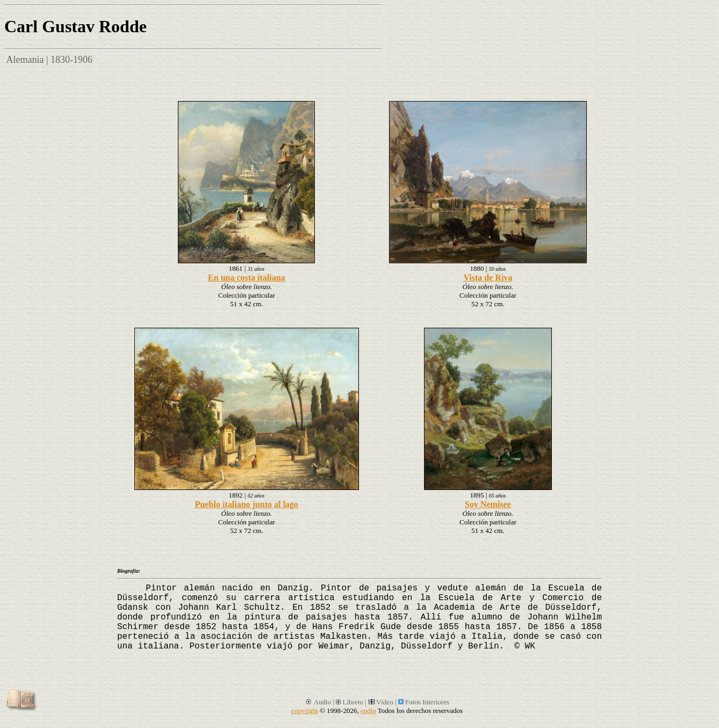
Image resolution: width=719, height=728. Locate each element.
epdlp (368, 711)
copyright (305, 711)
